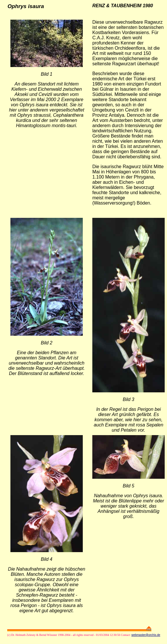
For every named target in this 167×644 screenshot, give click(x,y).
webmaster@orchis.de (146, 635)
